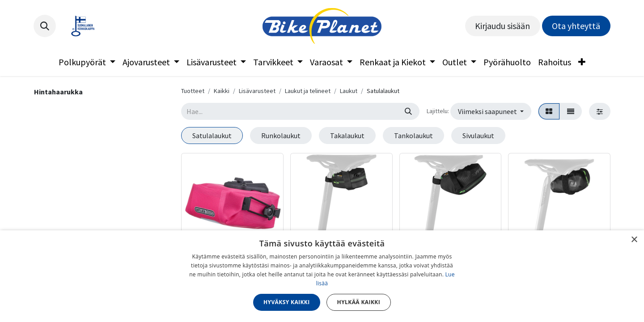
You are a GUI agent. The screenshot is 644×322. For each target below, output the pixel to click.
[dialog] (322, 276)
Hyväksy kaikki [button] (287, 302)
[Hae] (408, 111)
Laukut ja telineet (308, 91)
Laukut (349, 91)
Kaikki (222, 91)
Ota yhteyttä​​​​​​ (576, 26)
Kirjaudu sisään (502, 26)
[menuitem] (87, 62)
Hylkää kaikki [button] (359, 302)
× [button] (634, 240)
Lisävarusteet (257, 91)
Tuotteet (193, 91)
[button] (45, 26)
